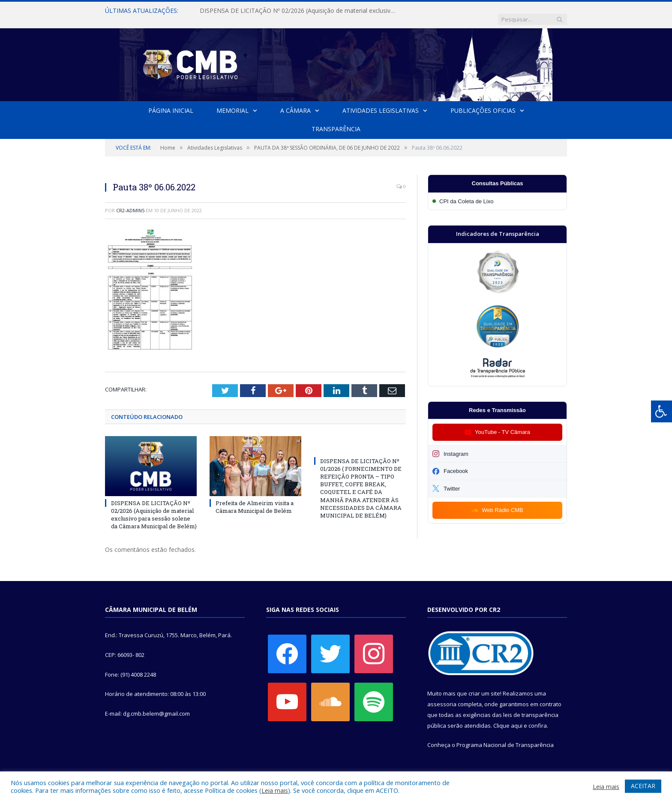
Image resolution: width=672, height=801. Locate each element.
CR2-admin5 (130, 202)
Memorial (232, 102)
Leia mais (275, 790)
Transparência (336, 120)
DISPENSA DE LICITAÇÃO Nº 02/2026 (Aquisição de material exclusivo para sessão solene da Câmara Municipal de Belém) (298, 11)
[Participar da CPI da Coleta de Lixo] (497, 193)
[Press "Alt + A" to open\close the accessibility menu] (661, 411)
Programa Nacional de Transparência (505, 736)
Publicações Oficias (483, 102)
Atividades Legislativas (381, 102)
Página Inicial (171, 102)
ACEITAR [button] (643, 786)
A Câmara (295, 102)
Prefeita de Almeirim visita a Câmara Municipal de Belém (255, 498)
